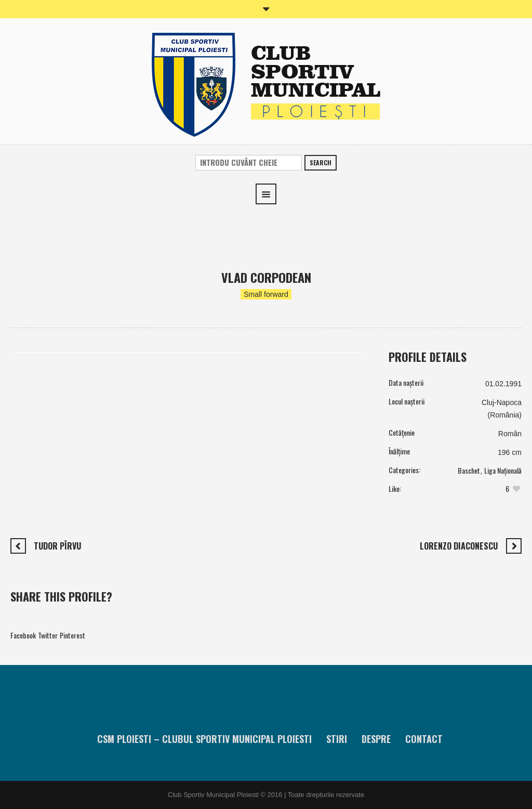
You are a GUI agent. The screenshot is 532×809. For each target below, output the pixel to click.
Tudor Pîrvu (57, 546)
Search (321, 162)
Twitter (48, 635)
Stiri (337, 739)
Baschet (469, 470)
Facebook (23, 635)
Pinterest (72, 635)
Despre (376, 739)
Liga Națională (503, 470)
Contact (424, 739)
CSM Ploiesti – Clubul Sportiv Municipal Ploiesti (204, 739)
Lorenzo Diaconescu (459, 546)
